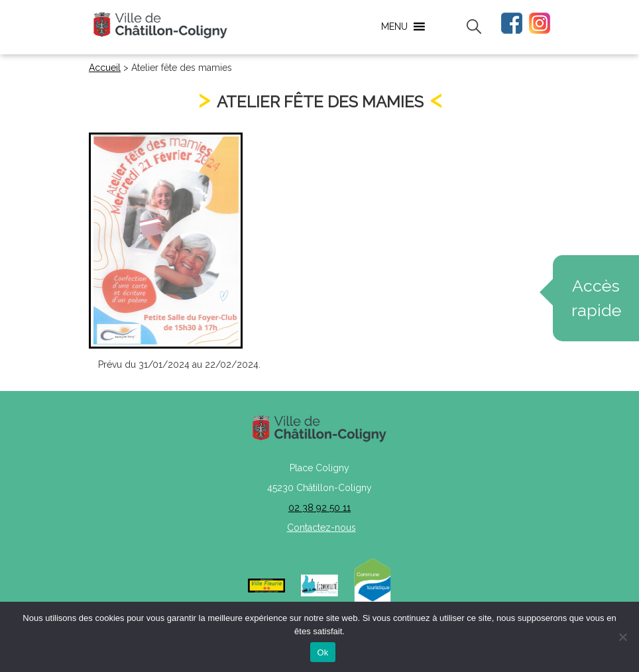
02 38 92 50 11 (319, 508)
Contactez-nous (321, 528)
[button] (394, 27)
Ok (322, 652)
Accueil (105, 68)
